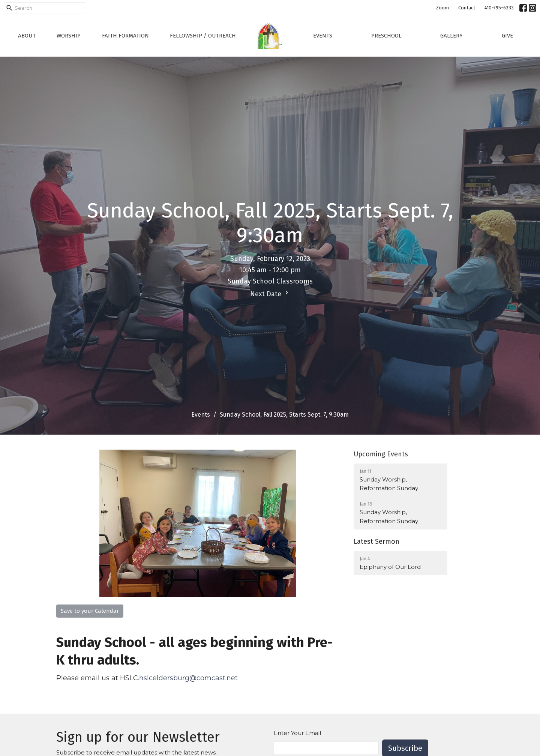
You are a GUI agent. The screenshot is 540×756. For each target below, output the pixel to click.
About (27, 36)
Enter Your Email (297, 733)
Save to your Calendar (90, 611)
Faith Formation (125, 36)
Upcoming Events (381, 454)
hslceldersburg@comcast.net (189, 678)
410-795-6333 (499, 8)
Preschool (386, 36)
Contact (467, 8)
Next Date (270, 294)
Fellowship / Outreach (203, 36)
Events (323, 36)
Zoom (442, 8)
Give (507, 36)
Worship (69, 36)
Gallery (451, 36)
